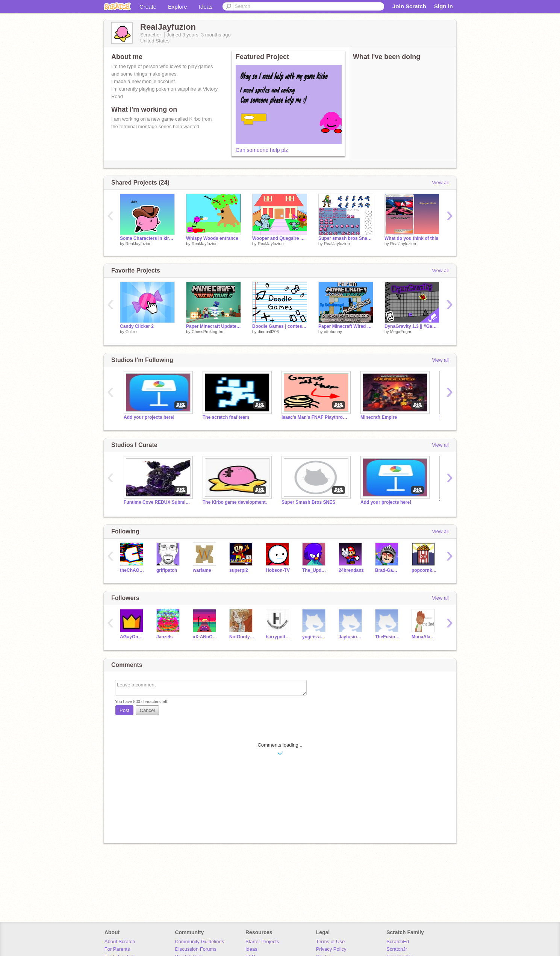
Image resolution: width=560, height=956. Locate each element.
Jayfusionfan (351, 637)
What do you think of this (411, 238)
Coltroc (132, 332)
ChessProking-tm (207, 332)
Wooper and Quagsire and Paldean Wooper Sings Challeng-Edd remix (280, 238)
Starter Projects (262, 942)
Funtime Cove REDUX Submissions (157, 502)
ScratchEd (398, 942)
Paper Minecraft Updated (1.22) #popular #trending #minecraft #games (213, 326)
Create (148, 7)
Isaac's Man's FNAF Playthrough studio (315, 417)
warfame (202, 570)
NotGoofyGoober (242, 637)
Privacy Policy (331, 949)
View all (440, 183)
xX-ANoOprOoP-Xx (205, 637)
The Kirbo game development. (235, 502)
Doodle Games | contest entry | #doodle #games (280, 326)
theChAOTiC (132, 570)
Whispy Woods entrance (212, 238)
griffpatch (167, 570)
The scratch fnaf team (226, 417)
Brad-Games (388, 570)
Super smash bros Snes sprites (346, 238)
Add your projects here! (149, 417)
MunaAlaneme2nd (424, 637)
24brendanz (351, 570)
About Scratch (120, 942)
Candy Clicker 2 (137, 326)
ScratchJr (397, 949)
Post (124, 710)
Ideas (206, 7)
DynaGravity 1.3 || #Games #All (412, 326)
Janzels (164, 637)
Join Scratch (409, 6)
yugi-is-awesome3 (315, 637)
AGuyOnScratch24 (132, 637)
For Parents (117, 949)
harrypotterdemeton (278, 637)
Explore (178, 7)
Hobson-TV (278, 570)
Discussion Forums (196, 949)
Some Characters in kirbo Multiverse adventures (147, 238)
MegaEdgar (401, 332)
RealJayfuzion (138, 244)
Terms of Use (331, 942)
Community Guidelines (199, 942)
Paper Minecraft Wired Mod (346, 326)
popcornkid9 (424, 570)
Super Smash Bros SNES (308, 502)
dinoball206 (268, 332)
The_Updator (315, 570)
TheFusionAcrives (388, 637)
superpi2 (239, 570)
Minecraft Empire (379, 417)
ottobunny (333, 332)
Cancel (147, 710)
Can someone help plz (262, 150)
